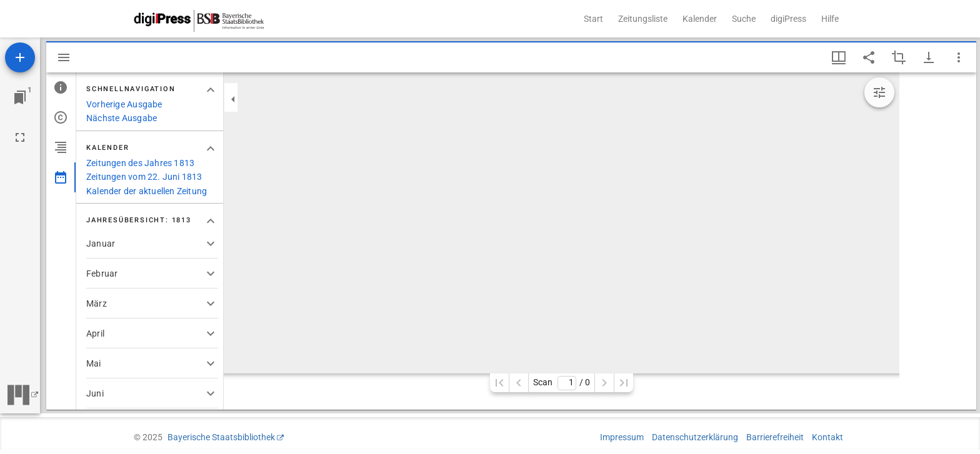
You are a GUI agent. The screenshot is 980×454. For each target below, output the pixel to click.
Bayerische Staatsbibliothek (221, 437)
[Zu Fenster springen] (20, 97)
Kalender (700, 19)
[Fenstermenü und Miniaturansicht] (839, 57)
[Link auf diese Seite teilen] (869, 57)
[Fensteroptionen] (959, 57)
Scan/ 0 (562, 383)
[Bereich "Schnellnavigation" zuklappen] (211, 90)
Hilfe (830, 19)
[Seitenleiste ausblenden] (64, 57)
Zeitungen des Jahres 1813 (140, 163)
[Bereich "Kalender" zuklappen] (211, 149)
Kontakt (827, 437)
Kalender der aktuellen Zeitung (147, 191)
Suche (744, 19)
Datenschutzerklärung (695, 437)
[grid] (938, 241)
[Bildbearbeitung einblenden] (879, 92)
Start (593, 19)
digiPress (788, 19)
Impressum (622, 437)
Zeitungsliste (643, 19)
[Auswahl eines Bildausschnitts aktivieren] (899, 57)
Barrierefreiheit (775, 437)
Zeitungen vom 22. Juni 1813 (144, 177)
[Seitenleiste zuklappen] (233, 99)
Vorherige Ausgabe (124, 104)
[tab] (61, 87)
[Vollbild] (20, 137)
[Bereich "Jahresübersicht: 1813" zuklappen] (211, 221)
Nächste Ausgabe (122, 118)
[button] (152, 244)
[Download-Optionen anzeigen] (929, 57)
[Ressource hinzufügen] (20, 57)
